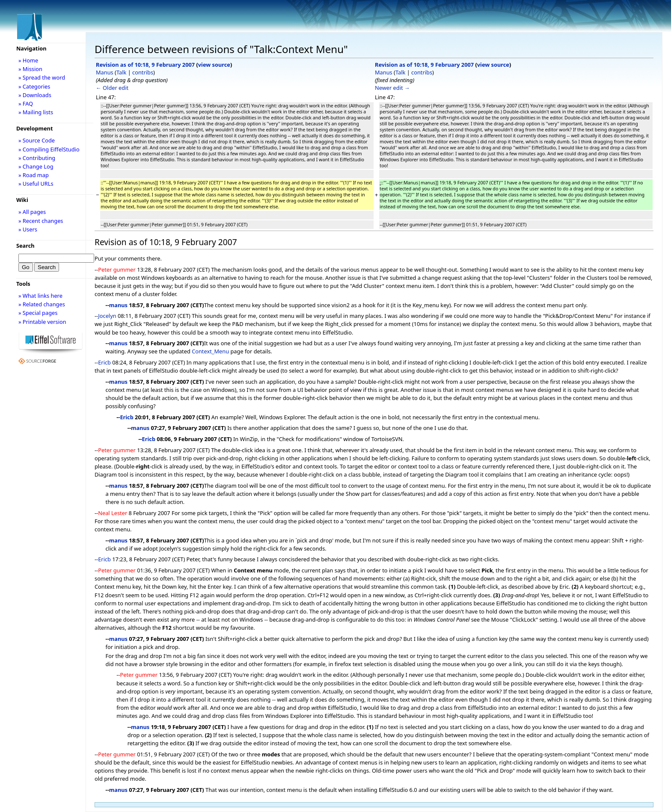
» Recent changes (41, 221)
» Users (28, 229)
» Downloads (35, 95)
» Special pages (38, 313)
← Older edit (112, 88)
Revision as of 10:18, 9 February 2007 (145, 65)
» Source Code (37, 140)
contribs (143, 72)
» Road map (34, 175)
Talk (121, 72)
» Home (28, 60)
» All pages (32, 212)
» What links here (40, 296)
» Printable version (42, 322)
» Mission (30, 69)
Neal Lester (113, 513)
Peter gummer (117, 270)
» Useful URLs (36, 184)
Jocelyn (107, 316)
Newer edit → (392, 88)
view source (214, 65)
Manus (105, 72)
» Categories (34, 86)
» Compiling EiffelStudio (49, 149)
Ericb (104, 362)
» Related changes (42, 304)
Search (25, 246)
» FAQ (26, 104)
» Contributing (37, 158)
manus (118, 305)
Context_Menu (210, 351)
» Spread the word (42, 77)
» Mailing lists (36, 112)
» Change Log (36, 166)
